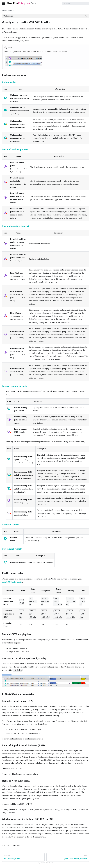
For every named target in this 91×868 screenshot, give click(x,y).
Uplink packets (9, 82)
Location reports (10, 525)
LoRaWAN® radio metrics (12, 582)
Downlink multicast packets (16, 226)
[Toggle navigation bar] (4, 4)
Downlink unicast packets (15, 149)
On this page (8, 16)
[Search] (75, 4)
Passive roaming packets (14, 386)
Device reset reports (12, 549)
